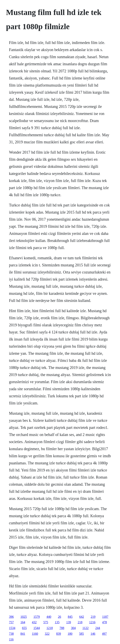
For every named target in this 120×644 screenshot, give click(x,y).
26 (59, 617)
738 (11, 634)
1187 (105, 617)
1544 (37, 628)
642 (82, 617)
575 (46, 622)
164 (23, 622)
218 (80, 622)
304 (73, 628)
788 (62, 628)
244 (98, 628)
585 (82, 634)
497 (104, 634)
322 (47, 634)
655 (24, 628)
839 (59, 634)
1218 (50, 628)
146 (93, 634)
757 (11, 622)
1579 (37, 617)
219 (93, 617)
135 (57, 622)
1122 (85, 628)
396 (11, 617)
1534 (12, 628)
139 (68, 622)
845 (70, 617)
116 (11, 639)
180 (70, 634)
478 (104, 622)
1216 (92, 622)
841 (23, 634)
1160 (35, 634)
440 (49, 617)
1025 (23, 617)
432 (34, 622)
